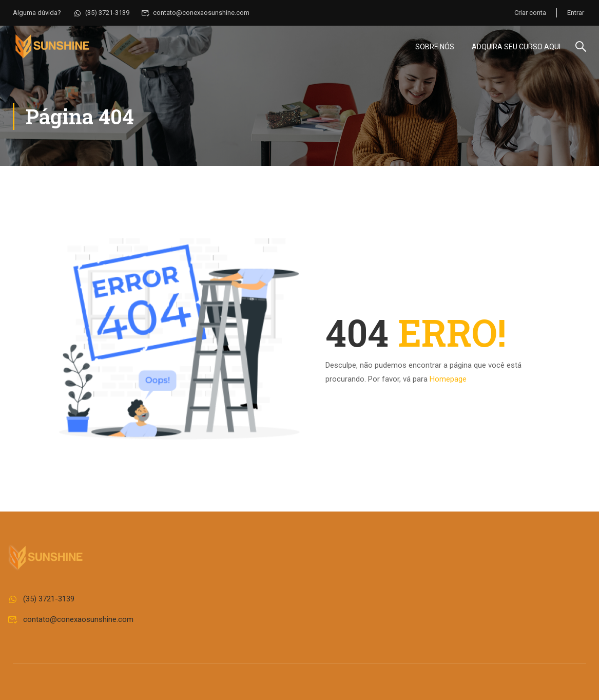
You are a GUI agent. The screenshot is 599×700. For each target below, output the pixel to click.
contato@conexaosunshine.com (196, 13)
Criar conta (530, 13)
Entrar (576, 13)
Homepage (448, 379)
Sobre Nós (435, 47)
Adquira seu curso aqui (516, 47)
